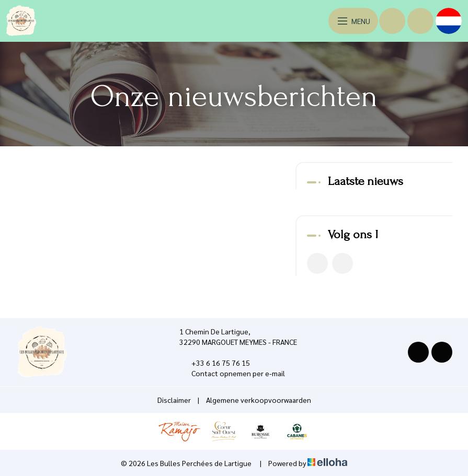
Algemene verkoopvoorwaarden (259, 400)
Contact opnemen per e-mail (232, 373)
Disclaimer (174, 400)
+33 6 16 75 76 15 (215, 363)
